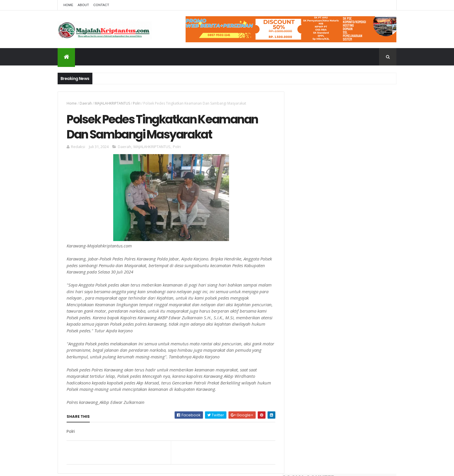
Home (68, 5)
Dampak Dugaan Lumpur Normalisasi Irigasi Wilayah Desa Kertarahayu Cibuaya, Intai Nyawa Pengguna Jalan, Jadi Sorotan (355, 282)
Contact (101, 5)
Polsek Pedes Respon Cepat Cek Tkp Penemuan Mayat (353, 253)
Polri (137, 103)
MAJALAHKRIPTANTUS (112, 103)
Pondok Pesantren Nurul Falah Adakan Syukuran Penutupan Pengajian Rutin (355, 229)
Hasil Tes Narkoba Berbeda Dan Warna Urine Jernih (355, 206)
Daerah (86, 103)
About (83, 5)
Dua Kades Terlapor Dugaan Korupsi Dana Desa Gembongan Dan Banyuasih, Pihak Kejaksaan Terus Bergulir (353, 183)
